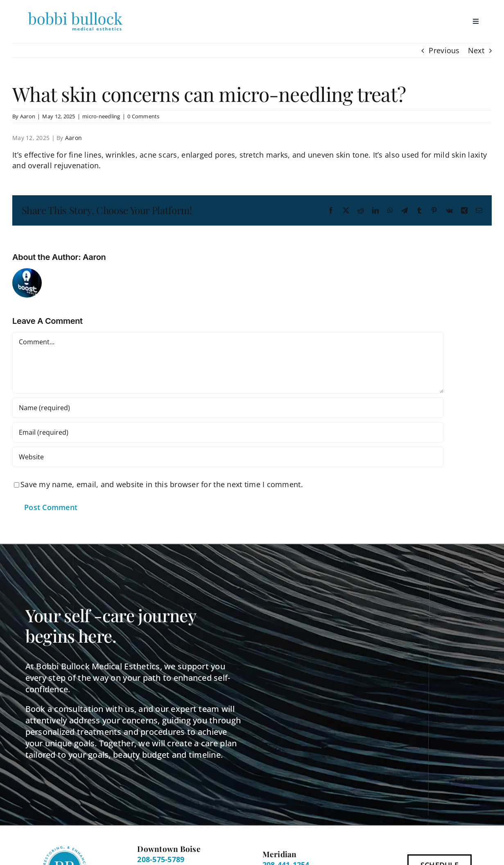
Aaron (28, 116)
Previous (444, 50)
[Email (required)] (228, 432)
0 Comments (144, 116)
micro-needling (101, 116)
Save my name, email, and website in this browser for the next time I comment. (162, 484)
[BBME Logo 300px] (75, 12)
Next (476, 50)
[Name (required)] (228, 408)
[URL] (228, 457)
